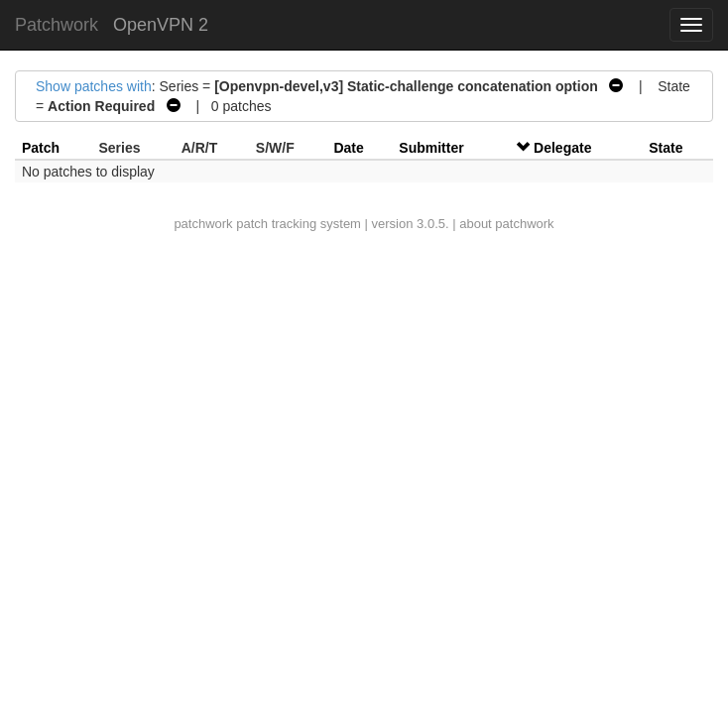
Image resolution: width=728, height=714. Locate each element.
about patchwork (506, 224)
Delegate (562, 148)
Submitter (431, 148)
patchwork (203, 224)
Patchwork (57, 25)
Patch (41, 148)
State (666, 148)
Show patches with (94, 86)
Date (348, 148)
